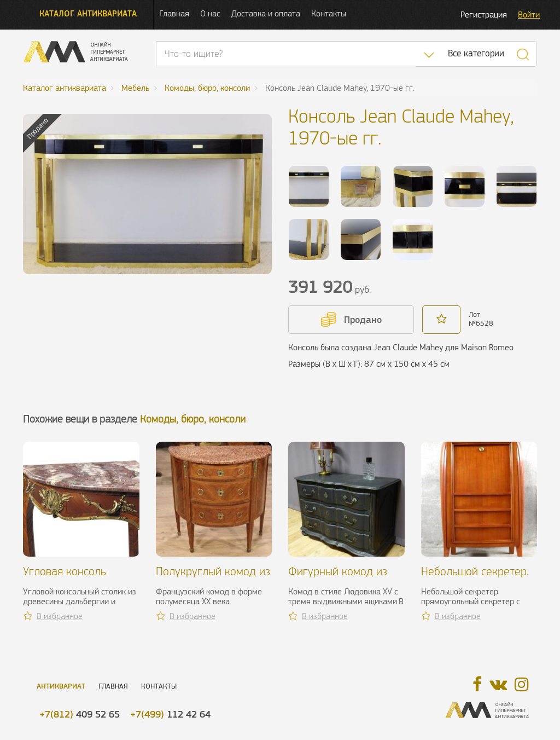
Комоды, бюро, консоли (193, 419)
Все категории (476, 53)
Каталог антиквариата (88, 13)
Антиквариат (61, 686)
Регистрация (484, 15)
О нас (210, 13)
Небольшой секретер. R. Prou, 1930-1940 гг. (476, 578)
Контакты (329, 13)
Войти (529, 15)
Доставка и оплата (266, 13)
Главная (174, 13)
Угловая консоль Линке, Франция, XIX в (78, 578)
